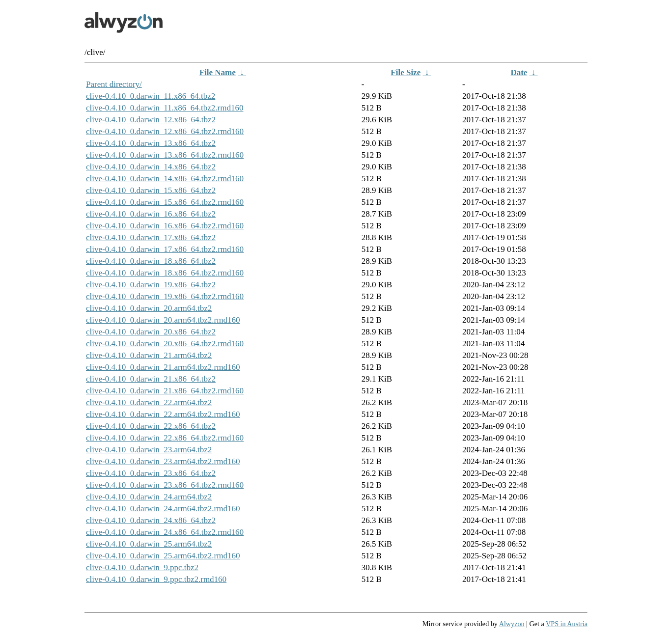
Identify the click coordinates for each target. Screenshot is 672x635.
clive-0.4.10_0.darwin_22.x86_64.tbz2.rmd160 (165, 438)
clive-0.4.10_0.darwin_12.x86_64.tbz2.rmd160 (165, 131)
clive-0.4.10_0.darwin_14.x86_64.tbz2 (151, 167)
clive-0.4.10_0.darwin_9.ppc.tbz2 (142, 567)
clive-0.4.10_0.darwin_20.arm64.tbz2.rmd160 (163, 320)
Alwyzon (512, 624)
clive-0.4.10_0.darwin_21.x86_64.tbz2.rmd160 (165, 391)
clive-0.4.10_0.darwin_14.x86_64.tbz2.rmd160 (165, 179)
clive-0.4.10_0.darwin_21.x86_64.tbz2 (151, 379)
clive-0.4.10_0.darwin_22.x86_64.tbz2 (151, 426)
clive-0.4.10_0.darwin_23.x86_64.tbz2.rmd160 (165, 485)
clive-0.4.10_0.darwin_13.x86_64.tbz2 (151, 143)
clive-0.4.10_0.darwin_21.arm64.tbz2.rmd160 (163, 367)
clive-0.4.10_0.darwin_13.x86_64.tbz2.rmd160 (165, 155)
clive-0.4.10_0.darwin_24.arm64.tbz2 (149, 497)
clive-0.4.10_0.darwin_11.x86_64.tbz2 (151, 96)
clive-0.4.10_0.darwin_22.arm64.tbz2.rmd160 (163, 414)
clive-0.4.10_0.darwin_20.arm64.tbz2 (149, 308)
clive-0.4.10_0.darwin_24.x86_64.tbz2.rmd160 (165, 532)
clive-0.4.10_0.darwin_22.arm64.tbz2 (149, 402)
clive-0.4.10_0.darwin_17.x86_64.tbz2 (151, 237)
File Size (406, 72)
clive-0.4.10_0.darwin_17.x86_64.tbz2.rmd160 (165, 249)
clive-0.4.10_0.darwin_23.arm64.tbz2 (149, 450)
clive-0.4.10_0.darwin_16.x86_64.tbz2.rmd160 (165, 226)
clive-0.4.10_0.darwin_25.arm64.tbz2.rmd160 (163, 556)
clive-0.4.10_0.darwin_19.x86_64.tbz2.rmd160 (165, 296)
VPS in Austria (567, 624)
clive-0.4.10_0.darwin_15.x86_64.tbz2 (151, 190)
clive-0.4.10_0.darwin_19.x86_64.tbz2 (151, 285)
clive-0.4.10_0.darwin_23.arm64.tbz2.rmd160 (163, 461)
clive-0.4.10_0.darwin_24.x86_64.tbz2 (151, 520)
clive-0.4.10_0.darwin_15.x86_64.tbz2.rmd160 (165, 202)
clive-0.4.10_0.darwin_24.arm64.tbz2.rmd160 (163, 509)
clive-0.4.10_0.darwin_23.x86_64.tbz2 (151, 473)
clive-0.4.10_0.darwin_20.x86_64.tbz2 (151, 332)
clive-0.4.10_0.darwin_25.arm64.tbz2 (149, 544)
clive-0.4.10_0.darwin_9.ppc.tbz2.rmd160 (156, 579)
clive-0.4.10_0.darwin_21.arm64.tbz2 (149, 355)
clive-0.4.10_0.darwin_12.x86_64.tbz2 (151, 120)
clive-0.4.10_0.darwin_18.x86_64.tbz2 (151, 261)
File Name (218, 72)
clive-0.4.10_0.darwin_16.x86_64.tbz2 (151, 214)
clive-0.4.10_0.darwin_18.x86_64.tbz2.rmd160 (165, 273)
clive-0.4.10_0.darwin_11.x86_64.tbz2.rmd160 (165, 108)
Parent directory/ (114, 84)
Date (519, 72)
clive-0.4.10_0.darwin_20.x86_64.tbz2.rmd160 (165, 344)
